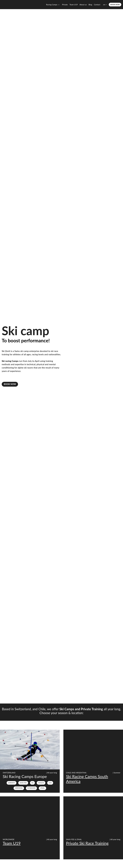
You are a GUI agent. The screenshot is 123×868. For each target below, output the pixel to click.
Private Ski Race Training (87, 843)
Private (65, 5)
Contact (97, 5)
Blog (90, 5)
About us (83, 5)
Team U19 (74, 5)
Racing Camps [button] (52, 5)
